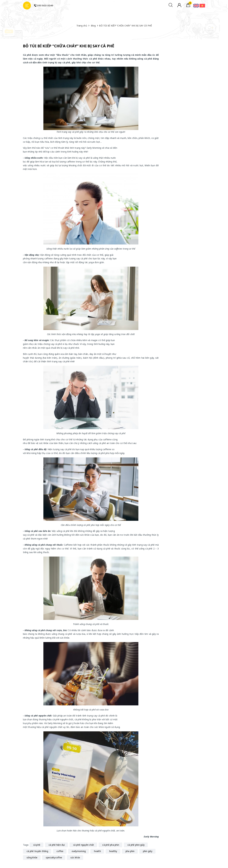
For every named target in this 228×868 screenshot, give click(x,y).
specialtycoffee (54, 857)
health (97, 851)
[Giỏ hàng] (188, 6)
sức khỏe (75, 857)
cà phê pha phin (111, 845)
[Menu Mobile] (27, 6)
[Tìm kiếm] (171, 6)
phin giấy (148, 851)
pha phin (130, 851)
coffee (60, 851)
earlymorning (79, 851)
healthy (113, 851)
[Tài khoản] (179, 6)
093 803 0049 (44, 5)
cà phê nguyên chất (84, 845)
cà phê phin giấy (136, 845)
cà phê (37, 845)
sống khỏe (32, 857)
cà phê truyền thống (37, 851)
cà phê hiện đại (57, 845)
